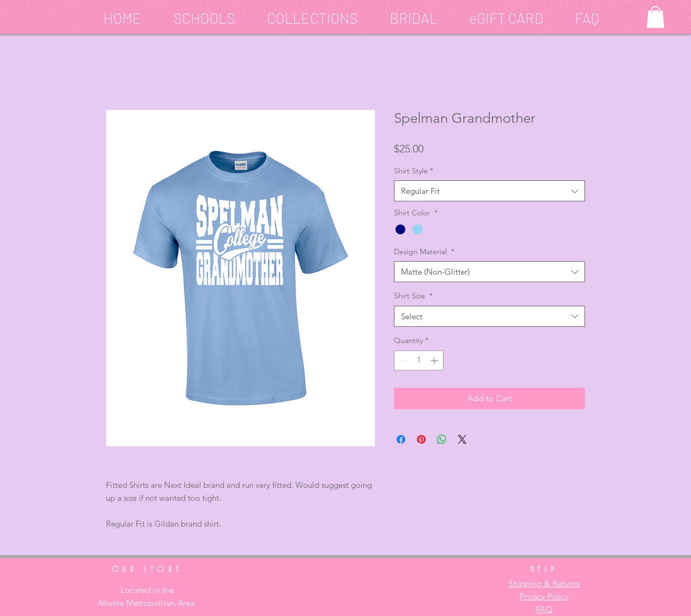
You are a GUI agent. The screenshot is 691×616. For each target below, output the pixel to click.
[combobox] (489, 191)
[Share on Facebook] (401, 439)
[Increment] (435, 360)
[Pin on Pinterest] (421, 439)
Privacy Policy (544, 596)
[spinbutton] (419, 360)
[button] (196, 16)
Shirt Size (413, 296)
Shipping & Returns (544, 583)
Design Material (424, 251)
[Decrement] (402, 360)
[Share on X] (462, 439)
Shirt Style (414, 171)
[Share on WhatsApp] (442, 439)
